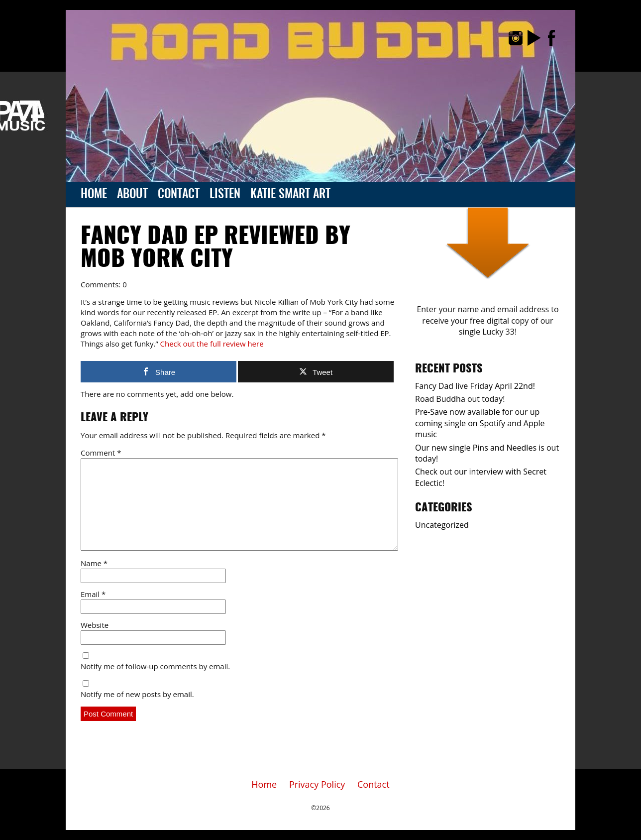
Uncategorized (442, 525)
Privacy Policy (317, 784)
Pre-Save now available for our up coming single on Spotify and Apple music (480, 423)
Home (94, 195)
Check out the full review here (212, 344)
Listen (225, 195)
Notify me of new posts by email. (137, 694)
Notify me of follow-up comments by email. (155, 666)
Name (94, 563)
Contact (179, 195)
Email (93, 594)
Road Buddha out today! (460, 399)
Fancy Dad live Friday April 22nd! (475, 386)
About (132, 195)
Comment (101, 453)
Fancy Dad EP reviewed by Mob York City (215, 248)
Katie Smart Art (290, 195)
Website (95, 625)
